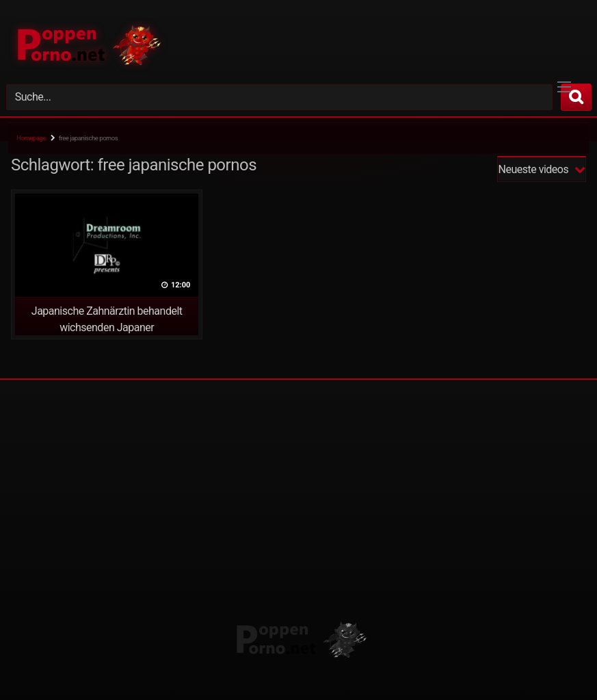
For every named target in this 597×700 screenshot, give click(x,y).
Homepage (31, 138)
